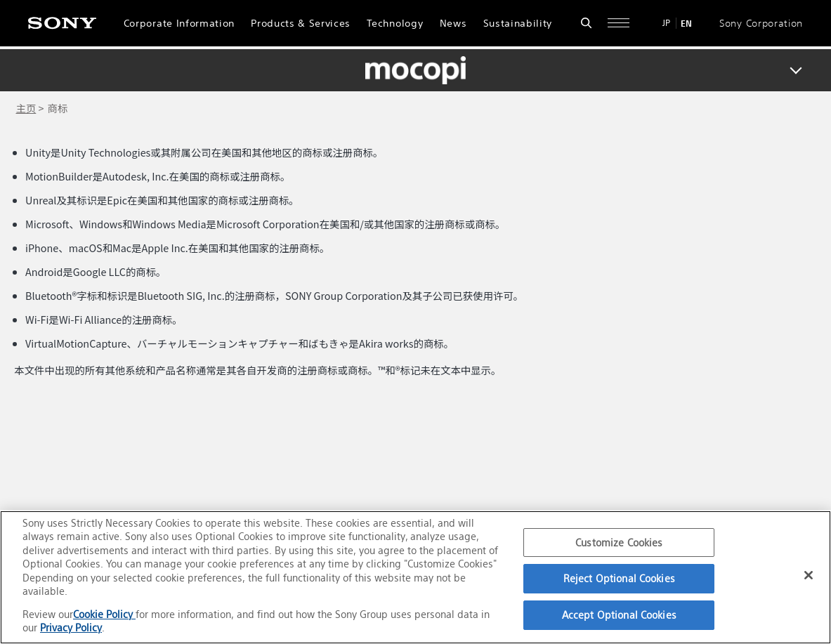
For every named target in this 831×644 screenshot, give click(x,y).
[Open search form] (586, 23)
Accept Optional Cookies (619, 615)
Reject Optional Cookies (619, 578)
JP (666, 23)
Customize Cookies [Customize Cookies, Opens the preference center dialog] (619, 543)
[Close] (809, 575)
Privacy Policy (71, 627)
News (453, 23)
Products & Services (301, 23)
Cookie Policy (104, 614)
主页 (26, 108)
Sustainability (518, 23)
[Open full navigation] (619, 23)
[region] (415, 577)
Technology (395, 23)
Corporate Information (179, 23)
